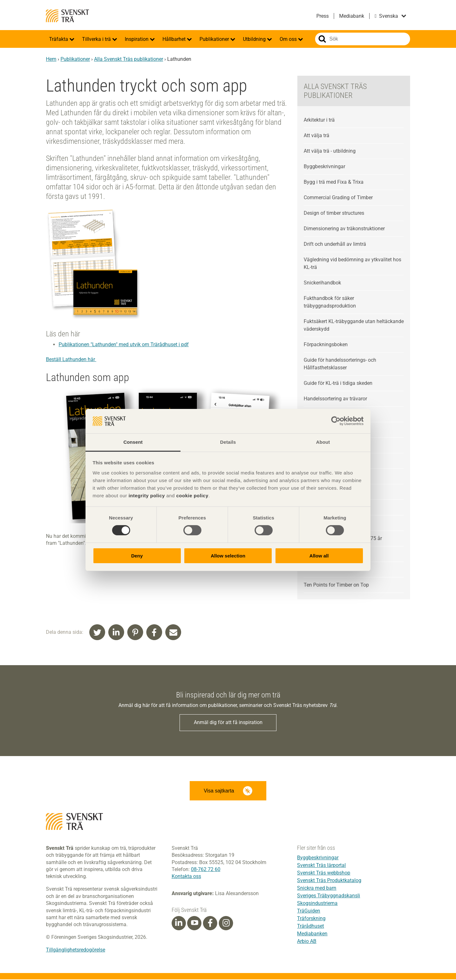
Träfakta (59, 39)
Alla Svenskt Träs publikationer (129, 59)
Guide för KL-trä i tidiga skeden (338, 383)
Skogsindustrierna (317, 904)
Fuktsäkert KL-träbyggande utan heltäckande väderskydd (354, 325)
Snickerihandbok (322, 283)
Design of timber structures (334, 213)
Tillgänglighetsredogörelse (76, 951)
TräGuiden (309, 911)
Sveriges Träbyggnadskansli (329, 896)
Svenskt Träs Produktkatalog (329, 881)
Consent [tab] (133, 442)
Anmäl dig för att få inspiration (228, 723)
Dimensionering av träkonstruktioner (344, 229)
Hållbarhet (175, 39)
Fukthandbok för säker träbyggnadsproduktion (330, 302)
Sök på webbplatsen (322, 39)
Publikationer (215, 39)
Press (323, 16)
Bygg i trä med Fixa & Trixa (334, 182)
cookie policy (192, 496)
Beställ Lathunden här (71, 359)
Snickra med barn (317, 889)
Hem (51, 59)
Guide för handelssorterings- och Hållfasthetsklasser (340, 364)
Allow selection (228, 556)
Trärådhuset (310, 927)
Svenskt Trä (67, 16)
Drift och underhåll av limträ (335, 244)
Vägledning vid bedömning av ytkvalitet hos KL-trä (352, 263)
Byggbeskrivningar (324, 166)
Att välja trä (317, 135)
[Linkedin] (179, 924)
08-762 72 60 (206, 870)
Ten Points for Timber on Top (336, 585)
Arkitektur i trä (319, 120)
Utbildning (255, 39)
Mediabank (352, 16)
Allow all (319, 556)
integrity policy (147, 496)
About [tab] (323, 442)
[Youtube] (194, 924)
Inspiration (137, 39)
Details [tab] (228, 442)
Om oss (289, 39)
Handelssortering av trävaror (335, 399)
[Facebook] (210, 924)
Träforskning (311, 919)
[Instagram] (226, 924)
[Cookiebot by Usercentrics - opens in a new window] (336, 421)
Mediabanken (312, 934)
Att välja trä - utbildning (330, 151)
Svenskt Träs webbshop (324, 873)
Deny (137, 556)
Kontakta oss (186, 877)
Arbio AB (307, 942)
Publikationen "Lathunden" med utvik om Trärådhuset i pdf (124, 344)
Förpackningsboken (326, 344)
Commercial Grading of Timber (338, 197)
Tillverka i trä (97, 39)
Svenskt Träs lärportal (321, 866)
